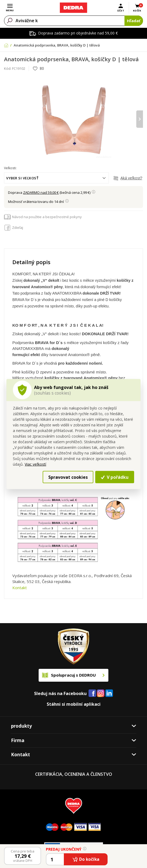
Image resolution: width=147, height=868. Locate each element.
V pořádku (115, 477)
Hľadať (134, 21)
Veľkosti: (10, 168)
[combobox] (56, 178)
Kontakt (20, 588)
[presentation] (140, 119)
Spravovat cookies (68, 477)
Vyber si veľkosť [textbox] (22, 178)
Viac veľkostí (35, 464)
